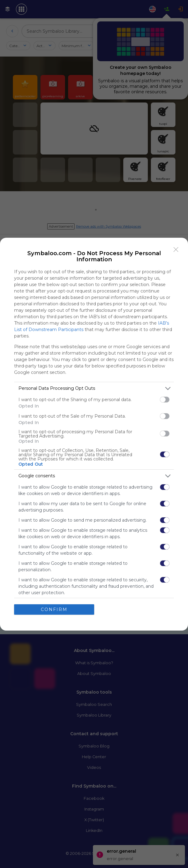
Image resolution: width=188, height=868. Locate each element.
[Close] (176, 250)
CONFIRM (54, 609)
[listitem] (94, 388)
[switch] (165, 400)
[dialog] (94, 434)
